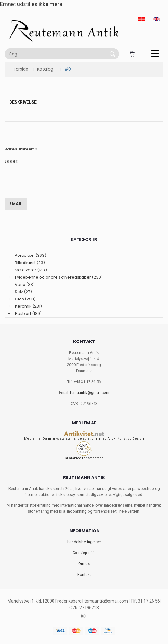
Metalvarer (26, 270)
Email (16, 204)
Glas (19, 299)
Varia (20, 284)
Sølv (19, 292)
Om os (84, 564)
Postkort (23, 314)
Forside (21, 69)
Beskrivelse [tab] (23, 102)
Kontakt (84, 575)
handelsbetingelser (84, 542)
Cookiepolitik (84, 553)
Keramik (23, 306)
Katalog (45, 69)
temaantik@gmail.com (90, 393)
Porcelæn (25, 255)
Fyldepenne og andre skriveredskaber (53, 277)
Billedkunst (25, 263)
